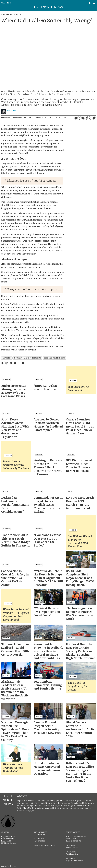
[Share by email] (87, 118)
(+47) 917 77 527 (39, 841)
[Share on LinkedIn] (83, 118)
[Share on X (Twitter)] (80, 118)
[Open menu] (95, 3)
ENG (9, 3)
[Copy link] (90, 118)
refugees (7, 358)
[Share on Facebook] (76, 118)
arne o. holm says (33, 358)
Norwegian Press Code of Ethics (75, 803)
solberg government (54, 358)
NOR (3, 3)
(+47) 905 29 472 (75, 841)
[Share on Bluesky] (94, 118)
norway (18, 358)
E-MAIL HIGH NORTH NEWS (44, 845)
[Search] (90, 3)
